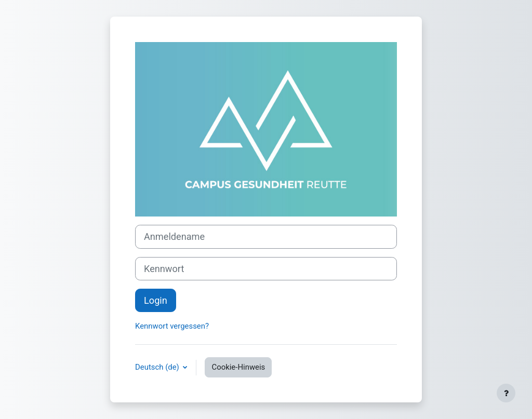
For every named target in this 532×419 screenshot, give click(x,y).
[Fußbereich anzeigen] (506, 393)
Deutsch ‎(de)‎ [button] (158, 367)
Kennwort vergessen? (172, 326)
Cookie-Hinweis (238, 367)
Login (156, 300)
